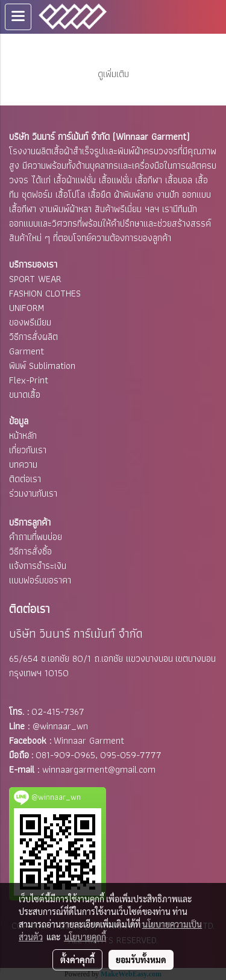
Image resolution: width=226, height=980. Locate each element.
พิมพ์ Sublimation (42, 366)
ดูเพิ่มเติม (113, 74)
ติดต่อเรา (25, 479)
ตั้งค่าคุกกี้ (77, 960)
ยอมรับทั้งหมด (141, 960)
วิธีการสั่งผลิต (33, 337)
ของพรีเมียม (30, 322)
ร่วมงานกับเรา (33, 493)
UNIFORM (27, 308)
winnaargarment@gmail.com (99, 769)
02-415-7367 (58, 711)
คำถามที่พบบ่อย (36, 537)
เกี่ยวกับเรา (28, 450)
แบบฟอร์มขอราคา (40, 580)
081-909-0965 (65, 755)
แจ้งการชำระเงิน (38, 566)
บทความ (23, 464)
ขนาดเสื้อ (25, 394)
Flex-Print (29, 380)
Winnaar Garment (89, 740)
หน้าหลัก (23, 435)
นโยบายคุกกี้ (85, 937)
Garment (27, 351)
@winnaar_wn (60, 726)
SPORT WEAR (35, 279)
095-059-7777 (131, 755)
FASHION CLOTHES (45, 293)
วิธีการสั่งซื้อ (30, 551)
